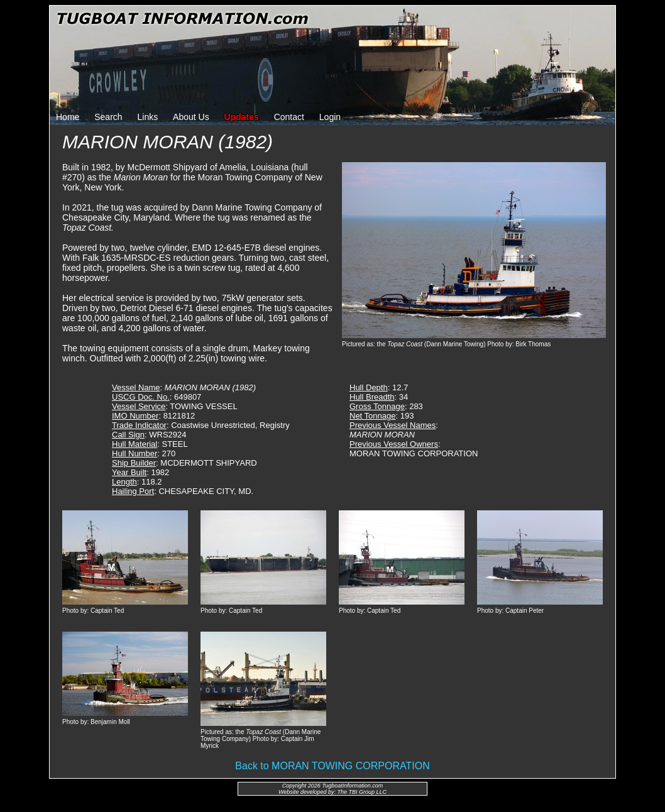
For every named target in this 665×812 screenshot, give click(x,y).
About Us (191, 117)
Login (330, 117)
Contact (289, 117)
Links (148, 117)
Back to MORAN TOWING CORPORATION (332, 766)
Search (108, 117)
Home (68, 117)
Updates (242, 117)
